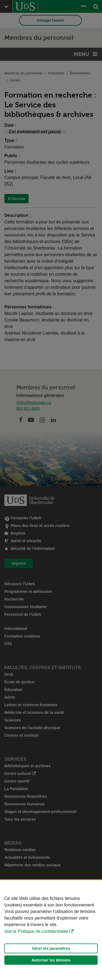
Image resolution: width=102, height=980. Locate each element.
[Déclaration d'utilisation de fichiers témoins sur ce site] (51, 930)
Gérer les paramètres (51, 948)
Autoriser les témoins (51, 960)
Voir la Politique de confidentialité (36, 931)
